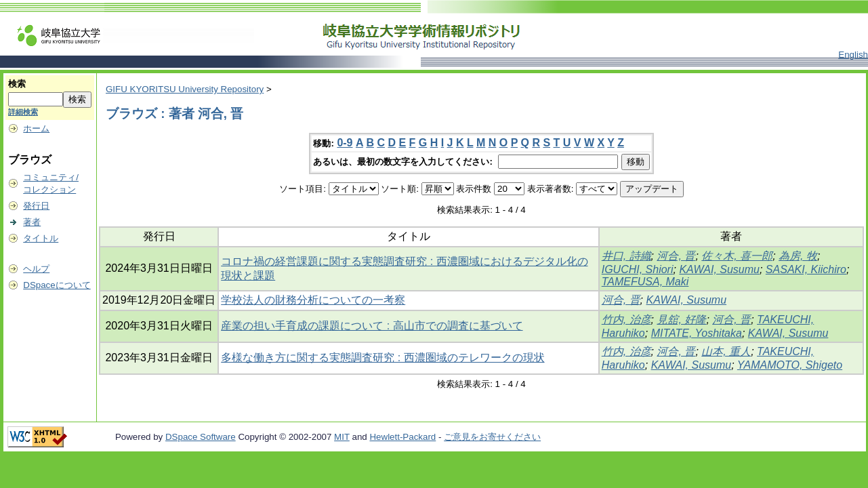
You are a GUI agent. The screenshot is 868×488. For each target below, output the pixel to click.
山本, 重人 (726, 351)
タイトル (41, 238)
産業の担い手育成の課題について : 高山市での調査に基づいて (372, 326)
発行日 (36, 206)
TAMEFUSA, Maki (645, 282)
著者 (32, 222)
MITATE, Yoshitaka (697, 333)
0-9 (345, 143)
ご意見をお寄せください (492, 437)
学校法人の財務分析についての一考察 (313, 300)
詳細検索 (23, 112)
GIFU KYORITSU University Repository (185, 89)
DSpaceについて (57, 285)
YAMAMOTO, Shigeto (790, 365)
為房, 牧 (798, 256)
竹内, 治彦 (626, 320)
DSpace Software (201, 437)
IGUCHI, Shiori (638, 269)
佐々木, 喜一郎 (737, 256)
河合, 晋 (676, 256)
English (853, 55)
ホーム (36, 128)
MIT (342, 437)
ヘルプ (36, 269)
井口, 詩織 (626, 256)
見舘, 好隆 (681, 320)
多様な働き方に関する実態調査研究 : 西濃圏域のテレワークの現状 (383, 358)
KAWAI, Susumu (719, 269)
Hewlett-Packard (402, 437)
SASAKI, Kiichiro (806, 269)
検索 (17, 84)
